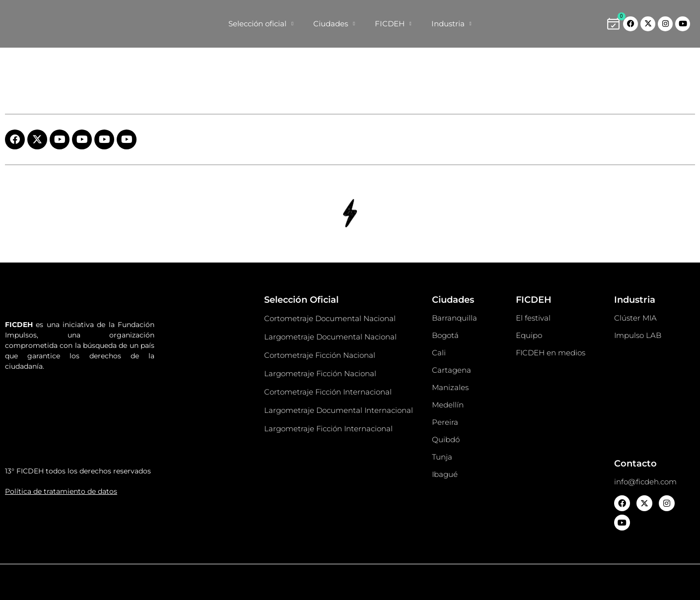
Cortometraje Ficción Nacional (320, 355)
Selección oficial (261, 24)
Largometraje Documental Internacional (339, 410)
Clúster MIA (635, 318)
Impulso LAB (638, 335)
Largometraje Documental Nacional (330, 337)
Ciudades (334, 24)
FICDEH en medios (551, 353)
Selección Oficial (301, 300)
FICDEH (393, 24)
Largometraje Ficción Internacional (328, 429)
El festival (533, 318)
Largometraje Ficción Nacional (320, 373)
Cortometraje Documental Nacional (330, 318)
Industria (452, 24)
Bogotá (445, 335)
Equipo (529, 335)
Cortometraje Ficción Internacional (328, 392)
